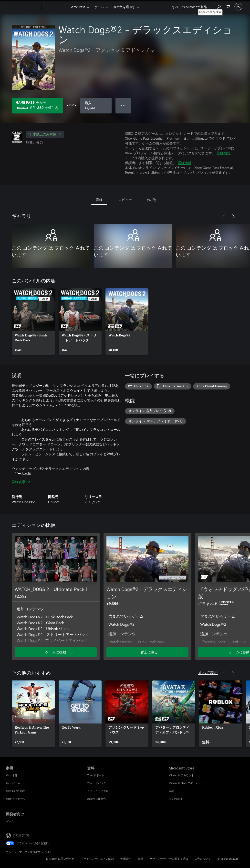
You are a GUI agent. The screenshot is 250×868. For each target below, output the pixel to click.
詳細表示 (21, 482)
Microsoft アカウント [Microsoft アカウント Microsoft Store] (181, 775)
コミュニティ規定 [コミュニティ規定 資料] (98, 791)
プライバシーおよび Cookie (97, 859)
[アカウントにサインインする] (238, 7)
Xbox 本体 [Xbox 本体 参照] (12, 775)
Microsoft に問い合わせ (60, 859)
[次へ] (233, 216)
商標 (140, 859)
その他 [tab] (151, 200)
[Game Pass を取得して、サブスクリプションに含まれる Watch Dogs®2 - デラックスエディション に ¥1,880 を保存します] (37, 106)
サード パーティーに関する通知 (169, 859)
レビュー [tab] (125, 200)
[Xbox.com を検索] (219, 6)
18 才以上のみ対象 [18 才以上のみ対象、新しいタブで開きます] (45, 134)
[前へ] (224, 216)
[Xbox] (55, 7)
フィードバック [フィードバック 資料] (97, 783)
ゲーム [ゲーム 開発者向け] (10, 821)
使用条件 (126, 859)
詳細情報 (224, 153)
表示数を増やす (124, 7)
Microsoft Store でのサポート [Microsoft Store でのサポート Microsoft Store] (186, 783)
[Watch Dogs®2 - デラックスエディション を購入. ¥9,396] (96, 106)
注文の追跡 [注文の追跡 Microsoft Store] (175, 799)
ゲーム (99, 7)
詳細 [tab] (99, 200)
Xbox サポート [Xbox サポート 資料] (96, 775)
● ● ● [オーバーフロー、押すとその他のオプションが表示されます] (123, 106)
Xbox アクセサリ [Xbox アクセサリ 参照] (16, 799)
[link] (33, 322)
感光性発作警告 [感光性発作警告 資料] (97, 799)
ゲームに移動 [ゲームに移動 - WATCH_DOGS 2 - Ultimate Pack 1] (56, 652)
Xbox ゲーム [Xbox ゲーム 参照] (13, 783)
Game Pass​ (77, 7)
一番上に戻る (147, 652)
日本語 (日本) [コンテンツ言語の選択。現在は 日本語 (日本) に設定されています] (21, 835)
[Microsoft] (23, 7)
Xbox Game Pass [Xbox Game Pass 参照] (16, 791)
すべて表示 (208, 673)
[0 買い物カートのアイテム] (228, 6)
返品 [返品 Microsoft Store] (171, 791)
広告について (203, 859)
